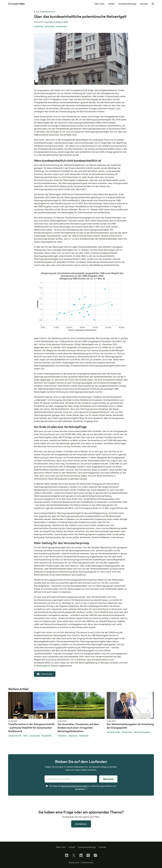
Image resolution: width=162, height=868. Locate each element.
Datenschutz (88, 862)
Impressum (74, 862)
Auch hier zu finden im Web (56, 22)
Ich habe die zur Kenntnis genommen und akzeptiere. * (81, 788)
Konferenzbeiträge (127, 4)
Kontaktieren (81, 824)
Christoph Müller (17, 4)
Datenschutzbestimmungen (75, 786)
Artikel (111, 4)
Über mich (99, 4)
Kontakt (144, 4)
